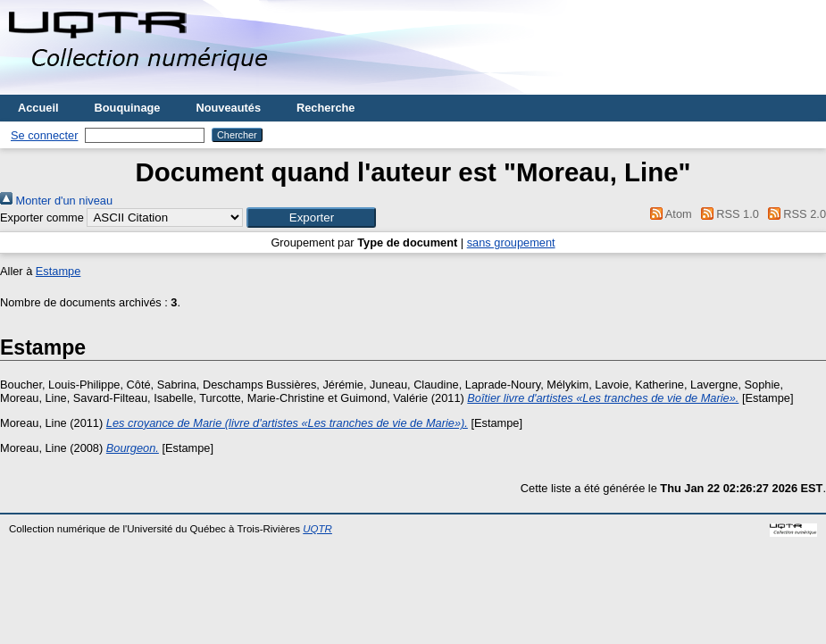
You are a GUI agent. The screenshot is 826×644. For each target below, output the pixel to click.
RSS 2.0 (794, 214)
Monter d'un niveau (56, 201)
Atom (668, 214)
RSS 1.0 (727, 214)
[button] (311, 217)
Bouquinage (128, 108)
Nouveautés (228, 108)
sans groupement (511, 243)
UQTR (317, 529)
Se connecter (44, 135)
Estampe (58, 271)
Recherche (325, 108)
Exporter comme (42, 217)
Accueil (38, 108)
